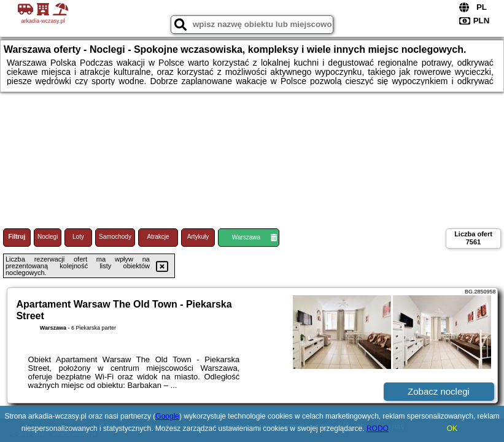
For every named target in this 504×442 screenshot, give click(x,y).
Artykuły (198, 237)
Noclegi (48, 237)
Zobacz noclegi (439, 391)
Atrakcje (158, 237)
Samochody (115, 237)
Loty (78, 237)
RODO (378, 428)
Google (167, 416)
